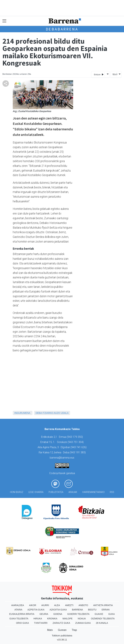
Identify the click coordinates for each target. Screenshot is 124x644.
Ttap (74, 630)
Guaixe (99, 614)
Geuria (44, 614)
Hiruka (38, 619)
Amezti (69, 605)
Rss (112, 492)
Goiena (58, 614)
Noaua (82, 619)
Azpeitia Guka (36, 610)
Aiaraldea (18, 605)
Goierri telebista (78, 614)
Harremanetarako (93, 492)
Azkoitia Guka (58, 610)
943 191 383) (78, 452)
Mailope (67, 619)
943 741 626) (79, 447)
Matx (50, 630)
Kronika (52, 619)
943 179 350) (75, 437)
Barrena (77, 610)
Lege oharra (36, 492)
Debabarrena (62, 29)
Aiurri (45, 605)
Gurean (62, 630)
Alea (57, 605)
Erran (106, 610)
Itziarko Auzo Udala (56, 413)
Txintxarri (41, 623)
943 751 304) (76, 442)
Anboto (83, 605)
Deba (39, 413)
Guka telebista (19, 619)
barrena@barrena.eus (62, 458)
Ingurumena (22, 413)
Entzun (99, 74)
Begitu (92, 610)
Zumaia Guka (83, 623)
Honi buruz (17, 492)
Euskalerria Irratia (22, 614)
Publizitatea (56, 492)
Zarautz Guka (61, 623)
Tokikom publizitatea (62, 636)
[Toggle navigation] (4, 21)
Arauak (73, 492)
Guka (112, 614)
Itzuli (114, 74)
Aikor (33, 605)
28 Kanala (102, 623)
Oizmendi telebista (103, 619)
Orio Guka (22, 623)
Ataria (18, 610)
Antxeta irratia (103, 605)
